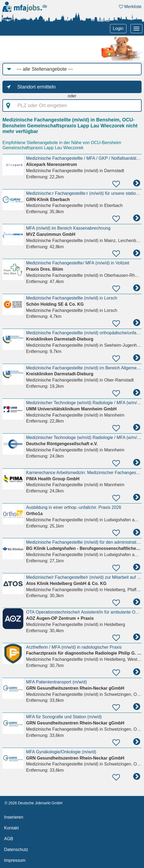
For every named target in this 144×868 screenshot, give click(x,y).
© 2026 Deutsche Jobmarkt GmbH (34, 803)
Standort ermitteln (36, 87)
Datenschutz (16, 850)
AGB (9, 839)
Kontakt (11, 828)
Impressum (15, 860)
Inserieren (14, 817)
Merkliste (130, 7)
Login (118, 28)
